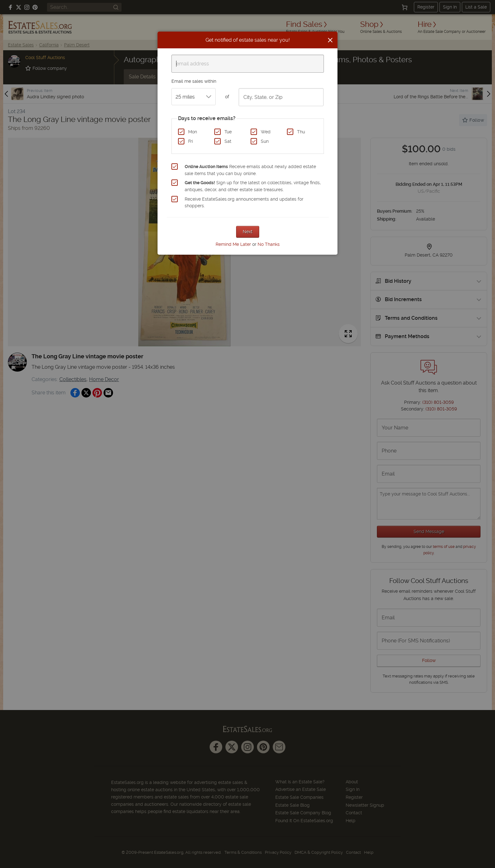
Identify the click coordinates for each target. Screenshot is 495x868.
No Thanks (269, 244)
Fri (191, 141)
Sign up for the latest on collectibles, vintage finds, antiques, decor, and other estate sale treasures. (253, 186)
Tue (228, 132)
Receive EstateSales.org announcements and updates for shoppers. (244, 203)
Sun (265, 141)
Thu (301, 132)
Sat (228, 141)
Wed (266, 132)
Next (248, 232)
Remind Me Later (233, 244)
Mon (193, 132)
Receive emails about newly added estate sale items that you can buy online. (250, 170)
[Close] (330, 40)
